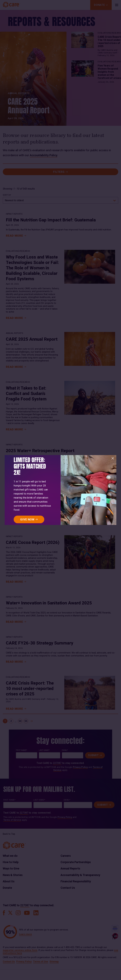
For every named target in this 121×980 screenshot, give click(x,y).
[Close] (113, 458)
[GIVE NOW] (29, 519)
